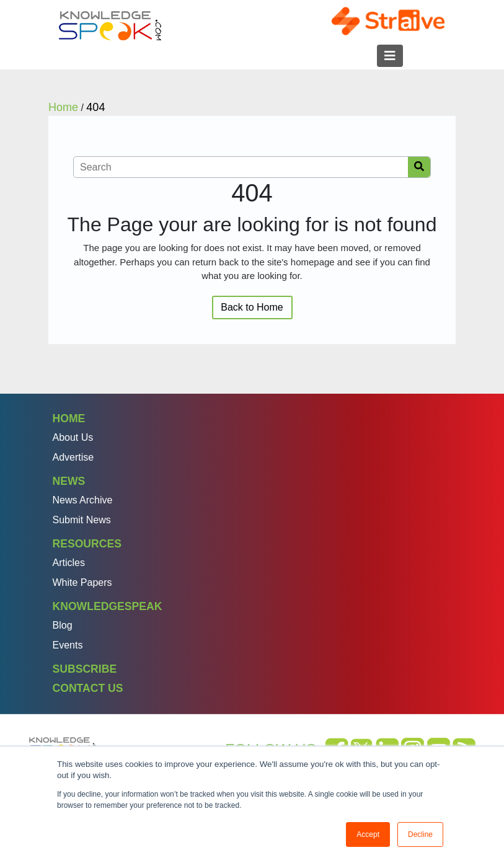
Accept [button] (368, 834)
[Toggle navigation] (390, 56)
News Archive (83, 500)
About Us (73, 437)
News (69, 481)
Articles (69, 563)
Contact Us (88, 688)
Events (68, 645)
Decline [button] (420, 834)
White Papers (82, 582)
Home (69, 418)
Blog (63, 625)
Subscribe (85, 669)
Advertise (73, 457)
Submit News (82, 520)
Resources (87, 544)
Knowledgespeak (108, 606)
